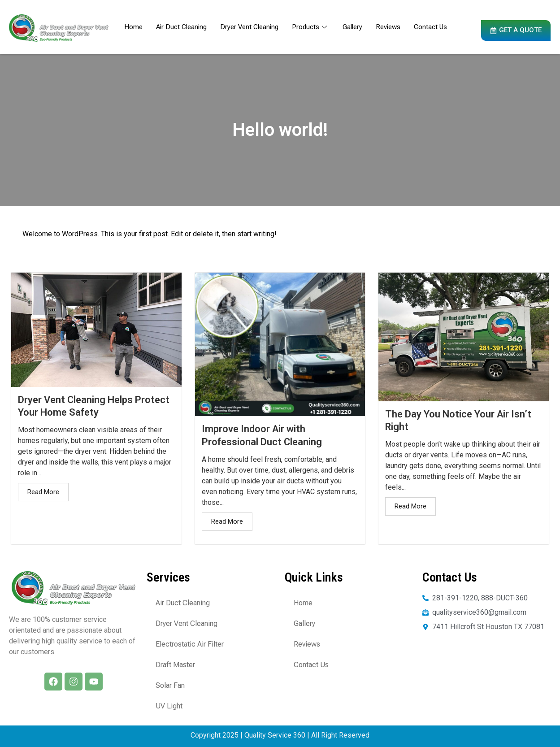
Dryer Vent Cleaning (249, 27)
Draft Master (175, 665)
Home (133, 27)
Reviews (388, 27)
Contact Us (430, 27)
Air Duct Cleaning (181, 27)
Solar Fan (170, 685)
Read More (43, 492)
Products (310, 27)
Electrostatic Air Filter (190, 644)
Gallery (352, 27)
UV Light (169, 706)
